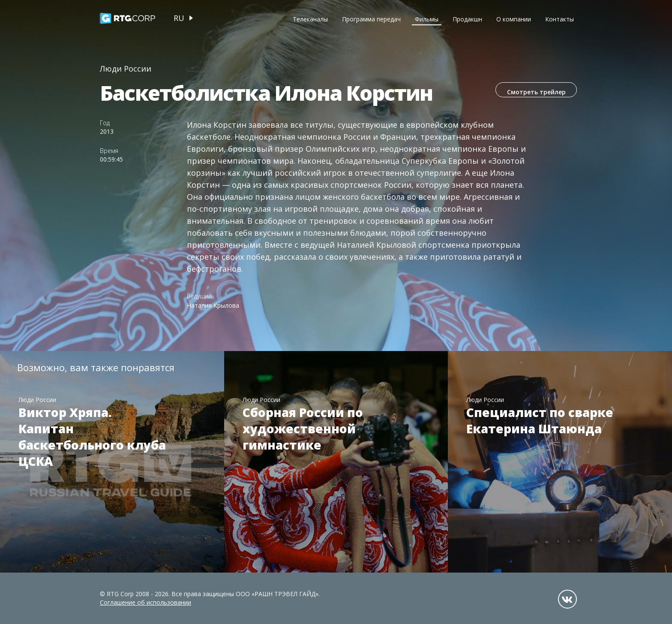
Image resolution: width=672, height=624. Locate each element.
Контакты (559, 19)
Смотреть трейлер (533, 93)
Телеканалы (310, 19)
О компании (514, 19)
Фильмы (427, 19)
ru (179, 18)
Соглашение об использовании (145, 602)
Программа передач (371, 19)
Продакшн (467, 19)
